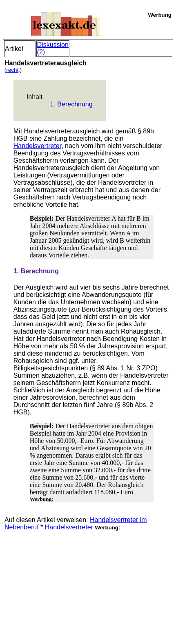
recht (12, 70)
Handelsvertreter (37, 146)
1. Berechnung (71, 104)
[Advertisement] (66, 582)
